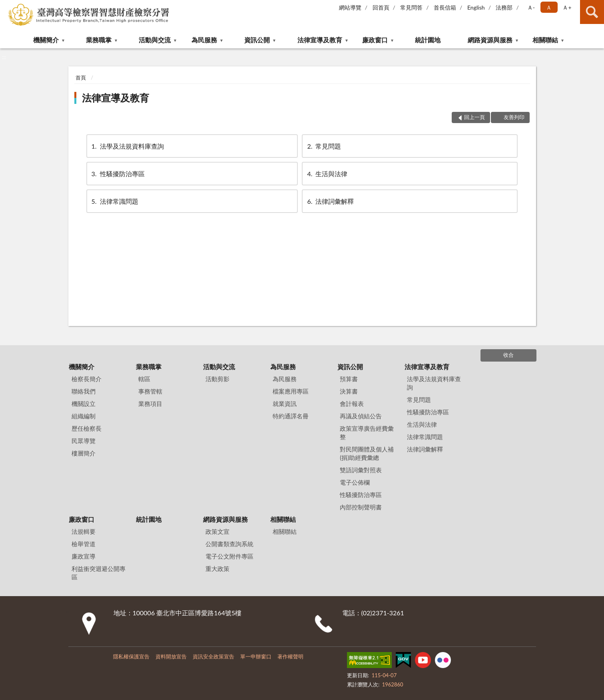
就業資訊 (285, 404)
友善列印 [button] (514, 117)
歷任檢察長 (87, 428)
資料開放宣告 (171, 656)
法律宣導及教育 (320, 40)
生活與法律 (327, 174)
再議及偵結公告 (361, 416)
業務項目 (150, 404)
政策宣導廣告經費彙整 (367, 433)
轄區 (144, 379)
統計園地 (428, 40)
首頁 (81, 78)
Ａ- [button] (531, 7)
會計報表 (352, 404)
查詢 (592, 12)
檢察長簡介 (87, 379)
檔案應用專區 (291, 391)
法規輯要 (84, 531)
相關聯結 (545, 40)
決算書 (349, 391)
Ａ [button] (549, 7)
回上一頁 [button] (474, 117)
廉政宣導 (84, 556)
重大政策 (217, 569)
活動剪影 (217, 379)
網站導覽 (350, 7)
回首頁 (381, 7)
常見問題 (323, 146)
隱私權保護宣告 (131, 656)
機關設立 (84, 404)
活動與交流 (155, 40)
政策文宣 (217, 531)
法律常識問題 (114, 201)
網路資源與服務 (490, 40)
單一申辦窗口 (256, 656)
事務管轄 (150, 391)
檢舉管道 (84, 544)
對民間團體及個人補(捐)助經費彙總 (367, 453)
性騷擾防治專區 (118, 174)
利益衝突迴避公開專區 (99, 573)
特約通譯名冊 (291, 416)
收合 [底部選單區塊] (508, 355)
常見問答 (411, 7)
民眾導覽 (84, 441)
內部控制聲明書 (361, 507)
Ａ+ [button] (567, 7)
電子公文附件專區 (229, 556)
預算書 (349, 379)
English (476, 7)
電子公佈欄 (355, 482)
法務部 (504, 7)
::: (6, 6)
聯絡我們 (84, 391)
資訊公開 (257, 40)
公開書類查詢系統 (229, 544)
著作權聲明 (290, 656)
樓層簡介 (84, 453)
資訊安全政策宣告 (213, 656)
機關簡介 (46, 40)
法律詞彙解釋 (330, 201)
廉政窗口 (375, 40)
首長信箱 (445, 7)
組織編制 (84, 416)
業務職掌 (99, 40)
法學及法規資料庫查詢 (127, 146)
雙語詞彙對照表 (361, 470)
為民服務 (204, 40)
